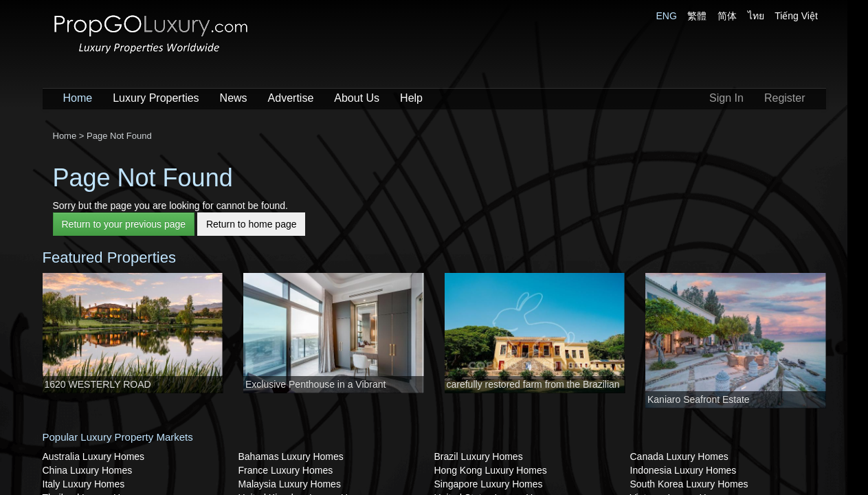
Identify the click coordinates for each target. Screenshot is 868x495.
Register (785, 98)
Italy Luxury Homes (84, 484)
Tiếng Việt (796, 16)
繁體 (697, 16)
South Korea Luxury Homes (689, 484)
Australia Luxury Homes (94, 456)
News (234, 98)
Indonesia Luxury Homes (683, 470)
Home (78, 98)
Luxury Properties (156, 98)
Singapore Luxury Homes (489, 484)
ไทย (756, 16)
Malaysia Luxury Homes (290, 484)
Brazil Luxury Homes (479, 456)
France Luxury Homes (286, 470)
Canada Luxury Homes (679, 456)
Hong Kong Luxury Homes (491, 470)
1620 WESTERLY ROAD (98, 384)
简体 (727, 16)
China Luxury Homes (88, 470)
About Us (357, 98)
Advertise (291, 98)
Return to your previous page (124, 224)
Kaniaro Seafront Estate (699, 399)
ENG (667, 16)
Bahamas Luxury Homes (291, 456)
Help (411, 98)
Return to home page (252, 224)
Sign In (726, 98)
